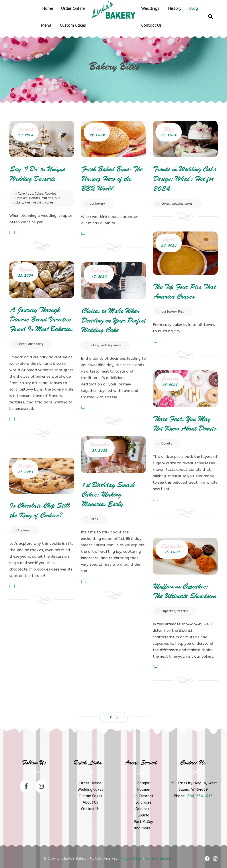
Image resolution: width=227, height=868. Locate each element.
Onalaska (144, 809)
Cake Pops (25, 194)
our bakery (97, 204)
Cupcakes (21, 198)
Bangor (143, 783)
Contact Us (151, 25)
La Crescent (143, 796)
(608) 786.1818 (200, 796)
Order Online (73, 8)
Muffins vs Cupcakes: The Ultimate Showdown (181, 597)
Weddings (150, 8)
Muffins (47, 198)
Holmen (143, 789)
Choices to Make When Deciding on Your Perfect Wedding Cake (111, 321)
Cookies (51, 194)
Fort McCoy (144, 822)
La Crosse (143, 802)
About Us (90, 802)
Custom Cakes (73, 25)
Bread (22, 354)
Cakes (39, 194)
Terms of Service (158, 858)
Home (48, 8)
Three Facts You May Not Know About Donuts (183, 429)
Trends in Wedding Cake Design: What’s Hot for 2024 (182, 179)
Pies (28, 203)
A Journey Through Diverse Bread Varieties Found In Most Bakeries (36, 325)
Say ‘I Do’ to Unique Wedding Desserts (39, 174)
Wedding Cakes (90, 789)
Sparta (144, 815)
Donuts (35, 198)
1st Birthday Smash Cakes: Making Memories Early (109, 495)
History (175, 8)
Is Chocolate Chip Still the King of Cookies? (41, 511)
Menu (46, 25)
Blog (194, 8)
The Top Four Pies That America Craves (182, 292)
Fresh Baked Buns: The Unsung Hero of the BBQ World (113, 179)
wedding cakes (43, 203)
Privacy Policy (131, 858)
